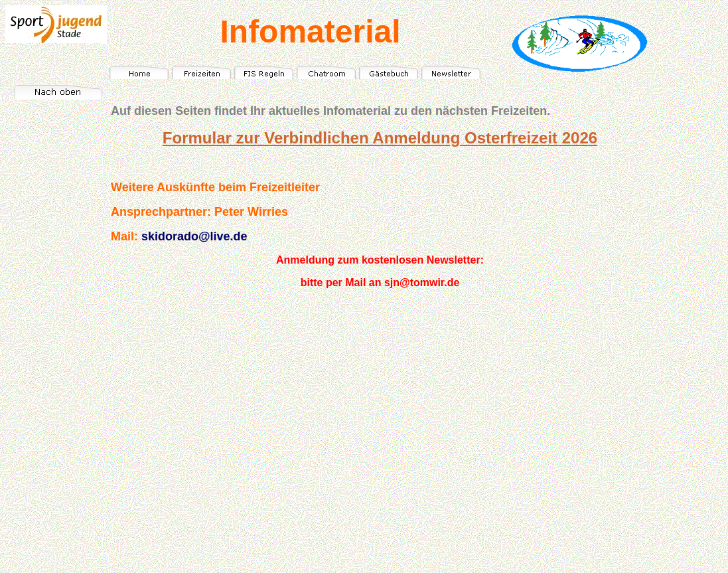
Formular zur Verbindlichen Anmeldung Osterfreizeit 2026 (380, 138)
